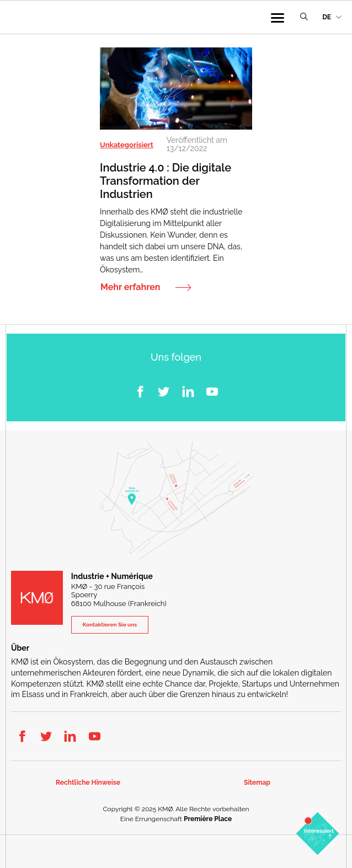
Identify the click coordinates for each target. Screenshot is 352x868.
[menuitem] (332, 17)
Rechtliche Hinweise (88, 783)
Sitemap (257, 783)
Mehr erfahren (130, 287)
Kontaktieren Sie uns (110, 625)
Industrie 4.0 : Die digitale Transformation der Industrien (166, 181)
